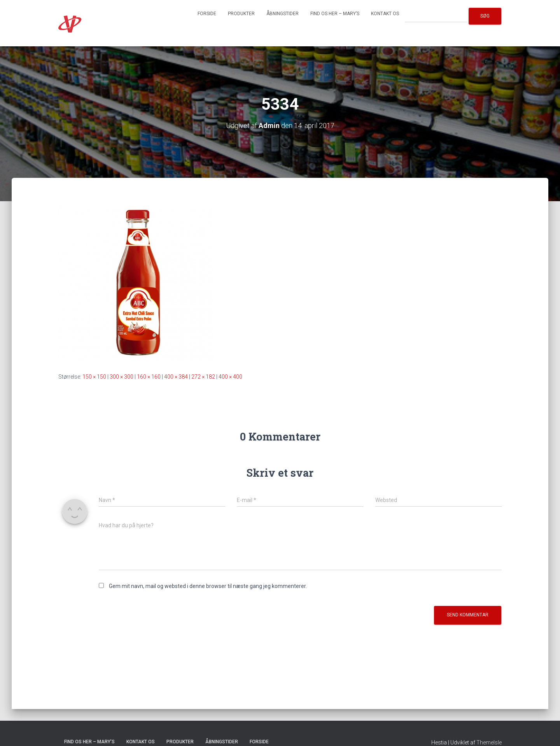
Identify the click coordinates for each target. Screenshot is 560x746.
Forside (207, 14)
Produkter (241, 14)
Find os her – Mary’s (335, 14)
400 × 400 (230, 377)
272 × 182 (203, 377)
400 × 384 (176, 377)
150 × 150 (94, 377)
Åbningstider (283, 14)
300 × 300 (122, 377)
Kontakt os (385, 14)
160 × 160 (149, 377)
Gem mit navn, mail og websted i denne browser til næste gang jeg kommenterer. (208, 586)
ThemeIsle (489, 742)
